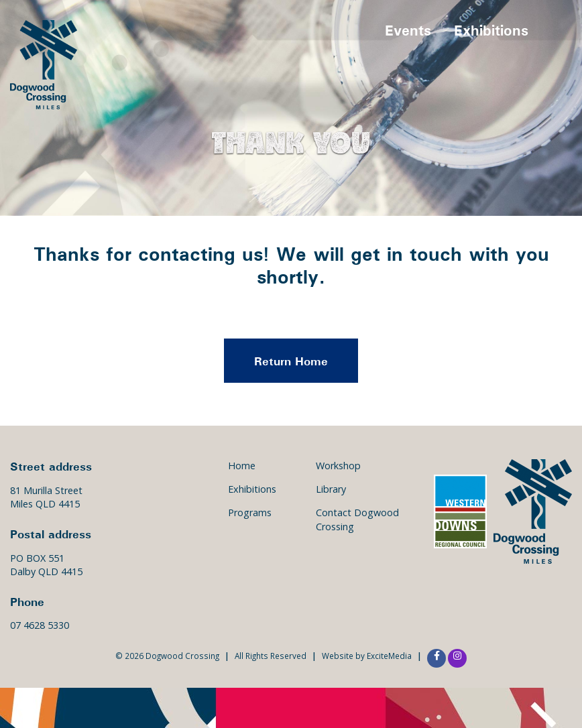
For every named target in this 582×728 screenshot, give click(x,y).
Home (242, 466)
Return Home (291, 361)
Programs (250, 512)
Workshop (338, 466)
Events (408, 30)
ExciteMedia (389, 656)
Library (331, 489)
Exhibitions (491, 30)
